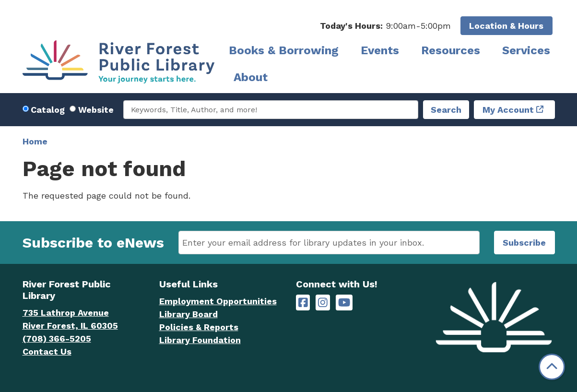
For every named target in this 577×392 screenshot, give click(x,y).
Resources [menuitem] (451, 50)
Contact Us (47, 351)
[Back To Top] (552, 367)
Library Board (188, 314)
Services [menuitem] (526, 50)
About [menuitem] (251, 77)
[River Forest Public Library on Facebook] (303, 303)
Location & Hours (506, 26)
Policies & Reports (199, 327)
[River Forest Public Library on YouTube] (344, 303)
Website (96, 110)
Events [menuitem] (380, 50)
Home (35, 141)
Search (446, 110)
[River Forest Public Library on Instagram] (323, 303)
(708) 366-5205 (57, 339)
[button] (385, 26)
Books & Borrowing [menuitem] (284, 50)
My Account (508, 110)
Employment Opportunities (218, 301)
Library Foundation (200, 340)
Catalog (48, 110)
